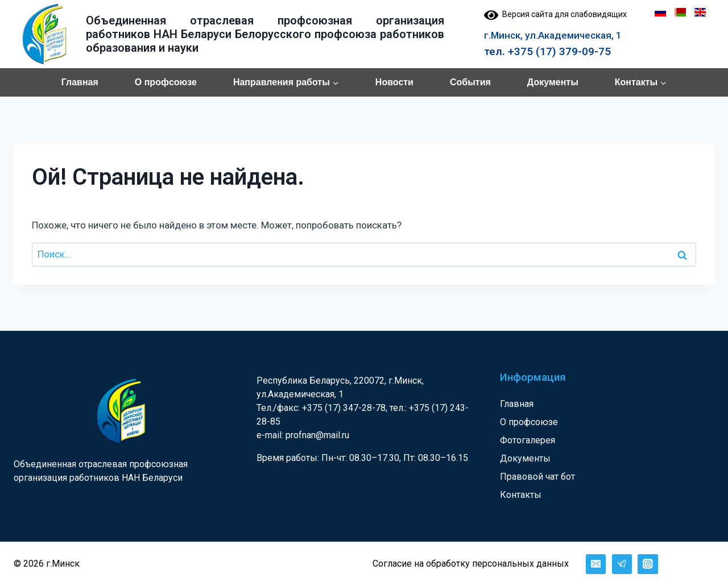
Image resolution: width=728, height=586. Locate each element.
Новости (394, 82)
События (470, 82)
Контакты (521, 495)
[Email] (596, 564)
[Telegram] (622, 564)
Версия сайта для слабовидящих (555, 14)
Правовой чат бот (537, 477)
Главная (80, 82)
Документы (553, 82)
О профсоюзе (166, 82)
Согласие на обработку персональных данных (471, 564)
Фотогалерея (528, 440)
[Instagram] (648, 564)
